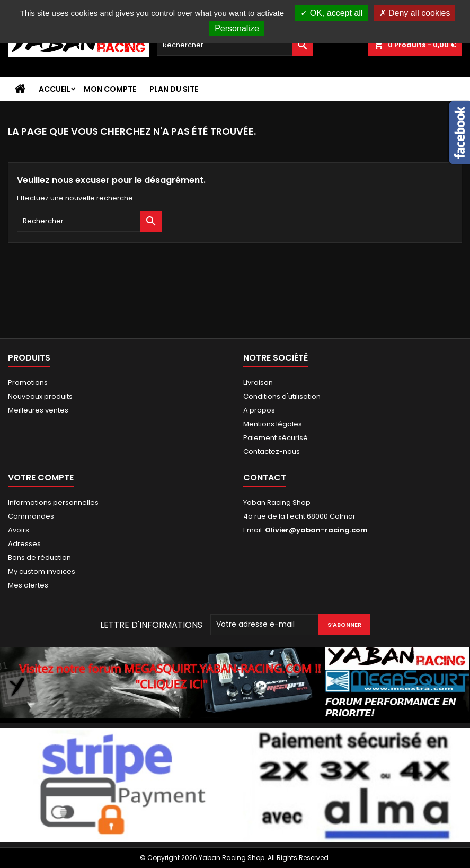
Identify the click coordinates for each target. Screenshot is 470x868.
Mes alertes (28, 585)
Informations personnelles (53, 502)
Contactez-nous (272, 451)
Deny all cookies (415, 13)
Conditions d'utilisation (282, 396)
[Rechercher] (235, 45)
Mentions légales (273, 424)
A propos (259, 410)
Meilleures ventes (38, 410)
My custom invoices (42, 571)
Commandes (31, 516)
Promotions (28, 383)
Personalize (237, 28)
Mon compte (110, 89)
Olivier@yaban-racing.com (316, 530)
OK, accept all (331, 13)
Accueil (55, 89)
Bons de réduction (39, 558)
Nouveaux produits (40, 396)
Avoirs (19, 530)
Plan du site (174, 89)
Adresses (24, 544)
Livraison (258, 383)
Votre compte (41, 477)
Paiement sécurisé (276, 438)
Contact (265, 477)
